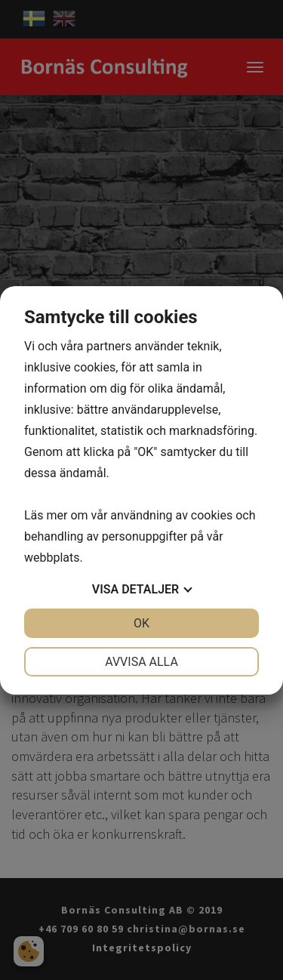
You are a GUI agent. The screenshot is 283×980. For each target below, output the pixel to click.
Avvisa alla (141, 662)
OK (141, 623)
